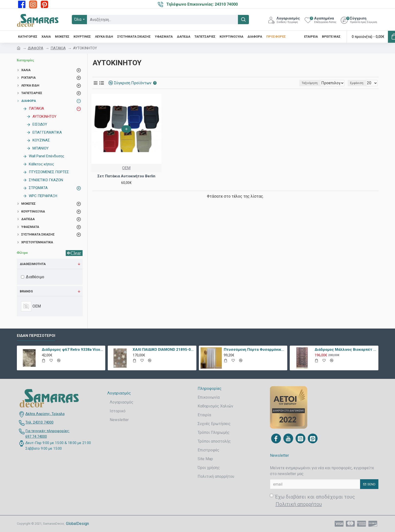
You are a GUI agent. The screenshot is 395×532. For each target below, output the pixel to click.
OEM (126, 168)
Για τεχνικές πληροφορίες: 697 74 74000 (48, 434)
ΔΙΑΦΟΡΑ (36, 48)
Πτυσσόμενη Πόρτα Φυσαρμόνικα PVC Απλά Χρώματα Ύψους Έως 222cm (255, 350)
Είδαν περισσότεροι (36, 336)
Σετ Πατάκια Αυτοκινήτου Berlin (126, 176)
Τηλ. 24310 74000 (39, 422)
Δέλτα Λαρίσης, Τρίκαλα (45, 414)
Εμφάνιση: (358, 83)
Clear (76, 253)
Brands (26, 291)
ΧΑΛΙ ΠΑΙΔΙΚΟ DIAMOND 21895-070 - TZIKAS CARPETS (164, 350)
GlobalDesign (77, 524)
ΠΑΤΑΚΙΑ (58, 48)
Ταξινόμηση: (294, 83)
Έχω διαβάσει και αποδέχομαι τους (312, 501)
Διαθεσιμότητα (33, 264)
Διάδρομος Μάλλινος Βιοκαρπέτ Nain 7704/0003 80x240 (346, 350)
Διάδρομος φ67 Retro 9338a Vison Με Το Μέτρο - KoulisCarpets (73, 350)
